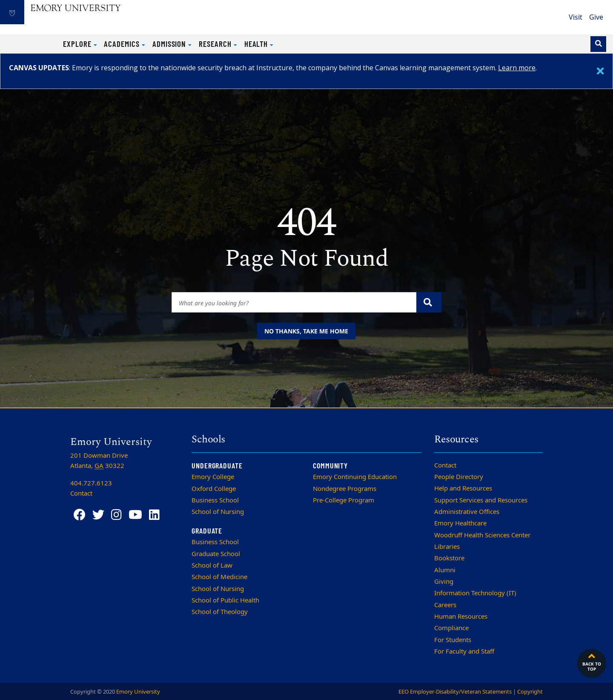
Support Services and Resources (481, 500)
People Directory (459, 477)
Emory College (213, 477)
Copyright (530, 692)
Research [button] (216, 44)
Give (596, 17)
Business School (215, 500)
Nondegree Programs (345, 489)
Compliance (451, 628)
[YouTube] (135, 515)
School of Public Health (225, 600)
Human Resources (461, 617)
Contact (445, 465)
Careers (445, 605)
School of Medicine (219, 577)
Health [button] (257, 44)
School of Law (212, 565)
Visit (576, 17)
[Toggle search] (598, 44)
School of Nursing (218, 512)
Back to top (592, 661)
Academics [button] (123, 44)
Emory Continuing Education (355, 477)
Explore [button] (78, 44)
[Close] (600, 71)
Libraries (447, 547)
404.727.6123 (91, 483)
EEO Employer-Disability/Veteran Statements (455, 692)
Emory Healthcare (460, 523)
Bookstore (449, 558)
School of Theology (220, 612)
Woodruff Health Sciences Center (482, 535)
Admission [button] (170, 44)
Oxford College (214, 489)
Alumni (445, 570)
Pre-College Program (344, 500)
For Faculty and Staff (464, 651)
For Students (453, 640)
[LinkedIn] (154, 515)
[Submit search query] (429, 302)
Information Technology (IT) (475, 593)
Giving (444, 582)
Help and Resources (463, 488)
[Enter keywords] (294, 302)
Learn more (517, 68)
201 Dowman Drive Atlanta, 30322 (99, 461)
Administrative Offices (467, 512)
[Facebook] (80, 515)
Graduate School (216, 554)
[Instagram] (116, 515)
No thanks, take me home (306, 331)
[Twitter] (98, 515)
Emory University (138, 692)
